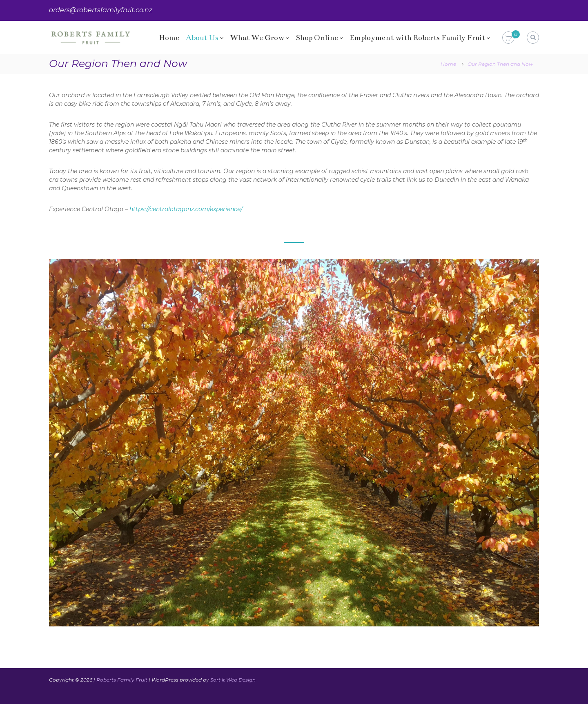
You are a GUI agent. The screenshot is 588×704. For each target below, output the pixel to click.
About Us (202, 38)
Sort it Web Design (233, 680)
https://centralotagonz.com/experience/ (186, 209)
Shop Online (317, 38)
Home (169, 38)
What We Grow (257, 38)
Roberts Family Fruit (122, 680)
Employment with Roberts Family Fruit (417, 38)
